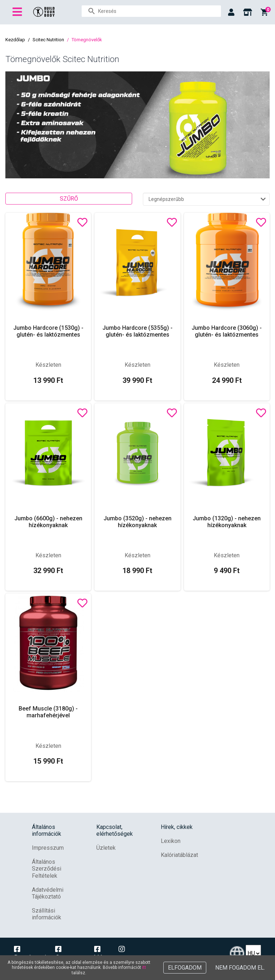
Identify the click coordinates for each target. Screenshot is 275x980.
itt (144, 967)
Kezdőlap (15, 40)
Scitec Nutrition (48, 40)
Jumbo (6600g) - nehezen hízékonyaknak (48, 522)
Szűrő (69, 199)
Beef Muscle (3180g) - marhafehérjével (48, 712)
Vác (100, 954)
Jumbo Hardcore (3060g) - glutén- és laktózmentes (227, 331)
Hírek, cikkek (177, 827)
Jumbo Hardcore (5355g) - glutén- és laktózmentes (137, 331)
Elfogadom (185, 968)
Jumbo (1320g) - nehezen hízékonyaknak (227, 522)
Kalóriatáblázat (179, 855)
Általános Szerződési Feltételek (47, 869)
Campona (70, 954)
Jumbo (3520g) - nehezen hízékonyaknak (137, 522)
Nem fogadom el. (240, 968)
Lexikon (171, 841)
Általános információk (47, 830)
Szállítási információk (47, 914)
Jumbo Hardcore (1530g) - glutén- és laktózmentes (48, 331)
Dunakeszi (30, 954)
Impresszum (48, 848)
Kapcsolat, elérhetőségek (115, 830)
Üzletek (106, 848)
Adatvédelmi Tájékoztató (48, 893)
